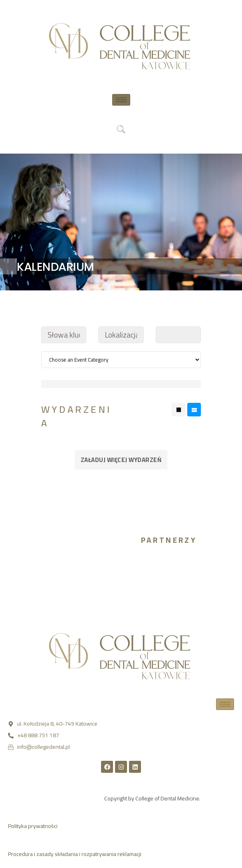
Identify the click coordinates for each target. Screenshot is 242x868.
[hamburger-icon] (121, 100)
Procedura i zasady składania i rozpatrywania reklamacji (75, 854)
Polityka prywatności (33, 826)
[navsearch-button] (121, 130)
